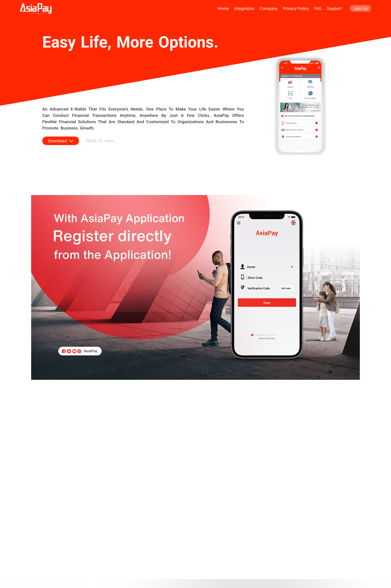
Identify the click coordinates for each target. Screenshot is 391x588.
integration (244, 8)
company (269, 8)
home (223, 8)
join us (361, 8)
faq (318, 8)
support (334, 8)
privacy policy (296, 8)
